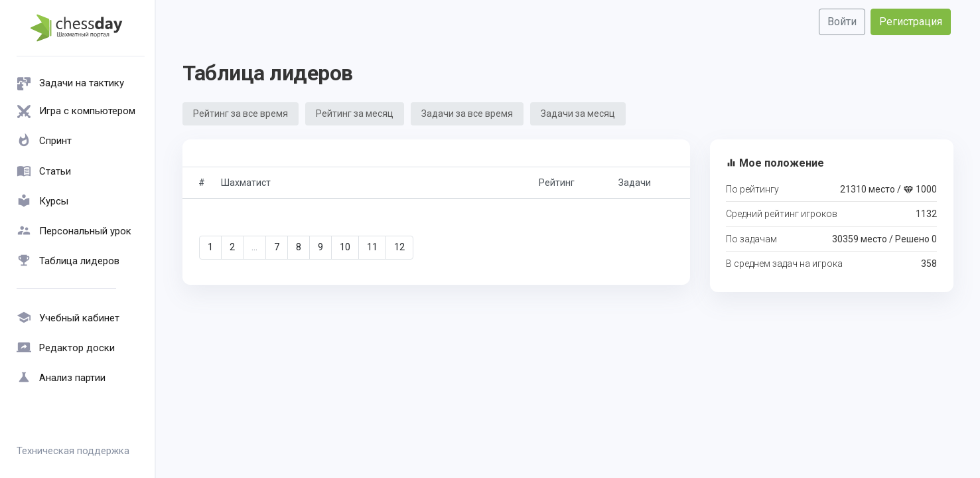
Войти (842, 22)
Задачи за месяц (578, 114)
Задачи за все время (467, 114)
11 (372, 247)
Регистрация (911, 22)
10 (345, 247)
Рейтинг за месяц (355, 114)
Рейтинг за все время (241, 114)
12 (399, 247)
